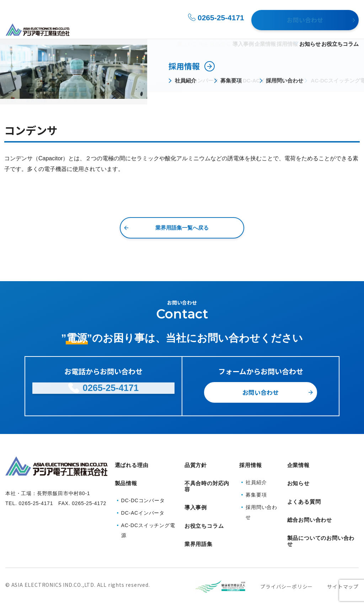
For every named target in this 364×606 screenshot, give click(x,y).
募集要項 (256, 490)
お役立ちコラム (340, 29)
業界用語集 (37, 100)
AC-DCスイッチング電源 (148, 521)
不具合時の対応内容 (207, 484)
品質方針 (196, 465)
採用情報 (269, 29)
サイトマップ (343, 568)
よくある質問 (304, 492)
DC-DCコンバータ (143, 492)
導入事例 (212, 29)
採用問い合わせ (261, 508)
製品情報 (177, 29)
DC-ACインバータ (143, 504)
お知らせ (304, 29)
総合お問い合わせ (310, 505)
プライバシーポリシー (287, 568)
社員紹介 (256, 478)
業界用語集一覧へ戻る (182, 228)
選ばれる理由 (143, 29)
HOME (11, 100)
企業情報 (240, 29)
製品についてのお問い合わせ (321, 524)
